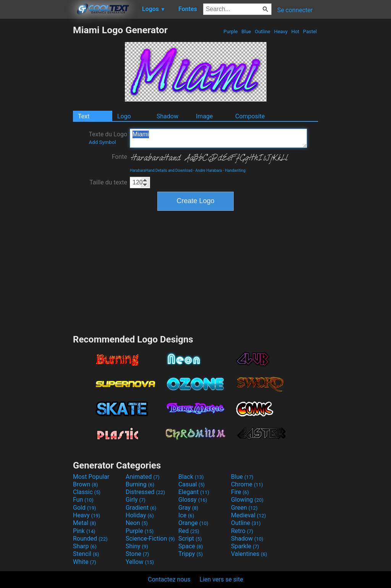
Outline (263, 31)
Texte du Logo (108, 138)
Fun (83, 500)
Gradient (141, 508)
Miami (218, 138)
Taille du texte (108, 182)
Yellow (140, 562)
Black (191, 477)
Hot (295, 31)
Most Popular (91, 477)
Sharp (85, 546)
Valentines (249, 554)
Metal (85, 523)
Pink (84, 531)
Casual (191, 484)
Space (191, 546)
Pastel (310, 31)
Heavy (281, 31)
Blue (246, 31)
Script (190, 539)
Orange (193, 523)
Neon (137, 523)
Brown (85, 484)
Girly (136, 500)
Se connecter (295, 10)
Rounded (90, 539)
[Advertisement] (36, 139)
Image (204, 116)
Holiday (140, 515)
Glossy (193, 500)
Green (244, 508)
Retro (242, 531)
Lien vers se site (221, 579)
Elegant (194, 492)
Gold (85, 508)
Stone (137, 554)
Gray (188, 508)
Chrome (247, 484)
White (85, 562)
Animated (143, 477)
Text (84, 116)
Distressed (145, 492)
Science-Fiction (150, 539)
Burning (140, 484)
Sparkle (245, 546)
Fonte (120, 157)
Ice (186, 515)
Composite (250, 116)
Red (189, 531)
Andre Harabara (209, 170)
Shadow (167, 116)
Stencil (86, 554)
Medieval (249, 515)
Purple (231, 31)
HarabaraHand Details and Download (161, 170)
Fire (240, 492)
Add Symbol (102, 142)
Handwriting (235, 170)
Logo (124, 116)
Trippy (191, 554)
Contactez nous (169, 579)
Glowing (247, 500)
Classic (87, 492)
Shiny (137, 546)
